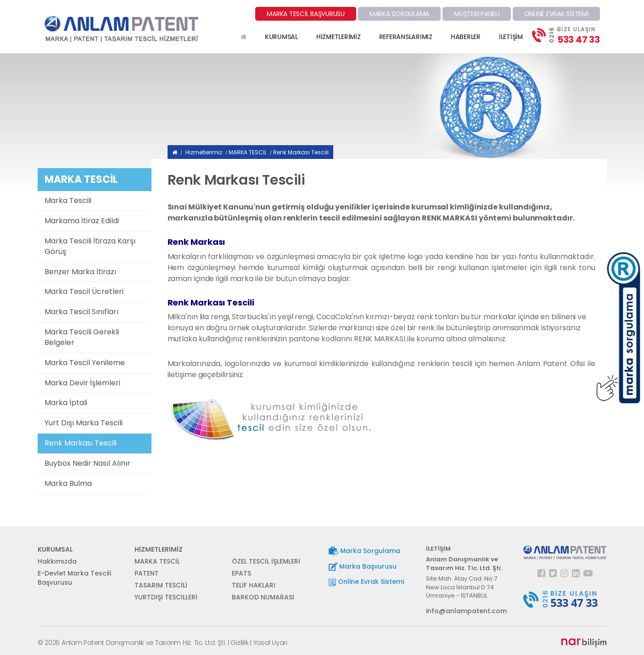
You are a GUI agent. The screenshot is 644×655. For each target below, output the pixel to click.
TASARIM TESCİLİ (161, 585)
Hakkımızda (57, 561)
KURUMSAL (281, 37)
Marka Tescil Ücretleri (84, 291)
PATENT (147, 573)
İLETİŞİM (511, 37)
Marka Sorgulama (364, 551)
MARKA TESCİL (248, 152)
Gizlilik (239, 643)
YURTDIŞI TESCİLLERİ (166, 597)
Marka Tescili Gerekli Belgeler (82, 337)
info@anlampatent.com (466, 611)
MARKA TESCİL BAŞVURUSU (306, 14)
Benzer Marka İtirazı (80, 272)
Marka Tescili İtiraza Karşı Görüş (90, 246)
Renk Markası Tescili (81, 443)
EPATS (241, 573)
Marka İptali (66, 403)
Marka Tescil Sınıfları (81, 312)
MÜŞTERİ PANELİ (477, 14)
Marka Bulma (68, 483)
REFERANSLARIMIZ (406, 37)
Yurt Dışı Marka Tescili (84, 423)
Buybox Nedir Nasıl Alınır (87, 463)
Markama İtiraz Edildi (82, 221)
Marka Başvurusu (363, 567)
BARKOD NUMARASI (263, 597)
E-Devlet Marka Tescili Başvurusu (74, 578)
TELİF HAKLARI (254, 585)
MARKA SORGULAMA (399, 14)
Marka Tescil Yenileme (85, 363)
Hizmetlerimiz (204, 152)
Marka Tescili (68, 200)
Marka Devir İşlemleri (82, 383)
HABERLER (466, 37)
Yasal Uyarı (270, 643)
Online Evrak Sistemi (366, 582)
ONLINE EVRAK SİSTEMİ (556, 14)
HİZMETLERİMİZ (339, 37)
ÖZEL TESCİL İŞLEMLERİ (266, 561)
